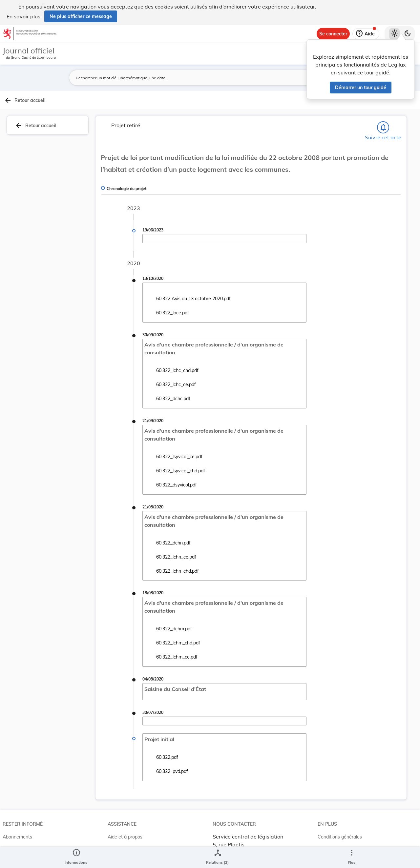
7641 (336, 307)
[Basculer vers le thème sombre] (408, 34)
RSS (7, 836)
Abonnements (17, 822)
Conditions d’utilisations (342, 836)
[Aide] (366, 34)
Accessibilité (331, 849)
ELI (111, 849)
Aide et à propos (125, 822)
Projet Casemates (126, 836)
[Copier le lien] (328, 339)
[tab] (395, 114)
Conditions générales (340, 822)
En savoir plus (23, 16)
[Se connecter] (333, 34)
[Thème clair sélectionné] (394, 34)
